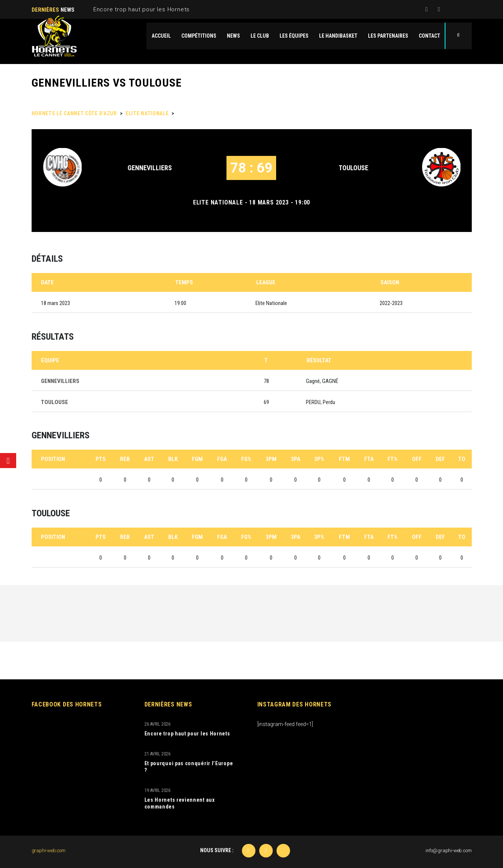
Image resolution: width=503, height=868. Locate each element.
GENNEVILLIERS (150, 168)
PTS (101, 459)
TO (462, 459)
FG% (246, 459)
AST (149, 459)
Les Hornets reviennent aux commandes (180, 803)
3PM (271, 459)
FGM (197, 459)
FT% (393, 459)
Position (53, 459)
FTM (344, 459)
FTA (369, 459)
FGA (222, 459)
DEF (440, 459)
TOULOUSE (353, 168)
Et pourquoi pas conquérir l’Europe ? (189, 767)
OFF (417, 459)
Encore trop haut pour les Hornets (141, 9)
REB (125, 459)
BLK (173, 459)
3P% (319, 459)
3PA (296, 459)
